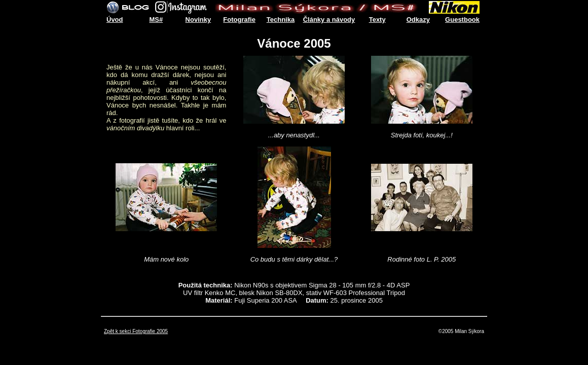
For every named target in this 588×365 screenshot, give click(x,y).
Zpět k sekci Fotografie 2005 (136, 331)
